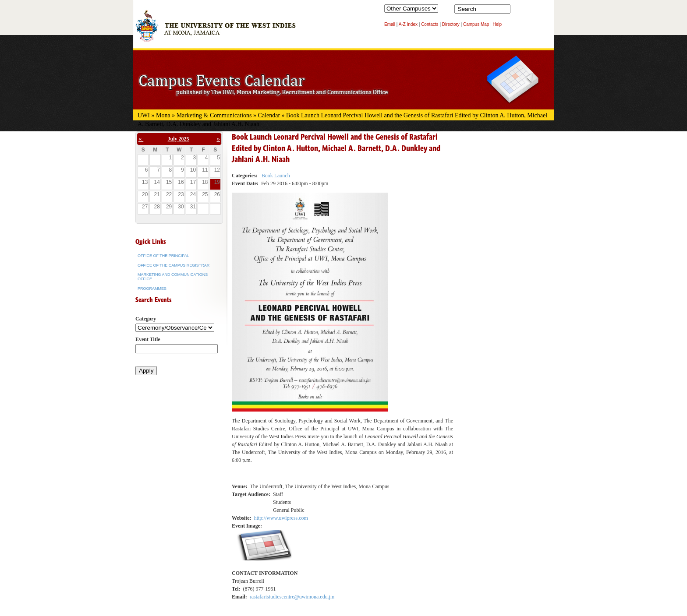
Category (146, 319)
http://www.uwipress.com (281, 518)
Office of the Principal (163, 256)
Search (519, 11)
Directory (451, 24)
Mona (163, 115)
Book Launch (276, 176)
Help (498, 24)
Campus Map (476, 24)
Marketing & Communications (214, 115)
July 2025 (179, 139)
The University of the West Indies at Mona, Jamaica (216, 30)
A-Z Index (408, 24)
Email (390, 24)
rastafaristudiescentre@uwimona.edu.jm (292, 597)
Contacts (430, 24)
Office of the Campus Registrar (174, 265)
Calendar (269, 115)
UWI (144, 115)
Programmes (152, 289)
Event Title (148, 339)
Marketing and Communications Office (173, 277)
